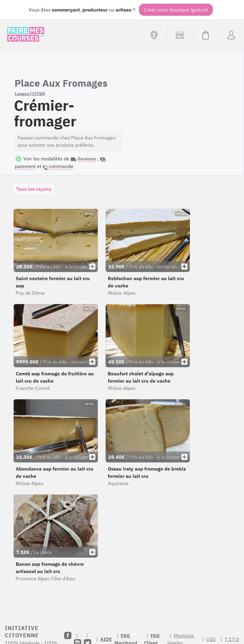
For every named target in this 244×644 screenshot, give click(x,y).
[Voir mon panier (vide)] (205, 35)
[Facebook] (68, 636)
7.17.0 (232, 639)
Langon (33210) (30, 94)
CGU (211, 639)
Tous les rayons (34, 189)
